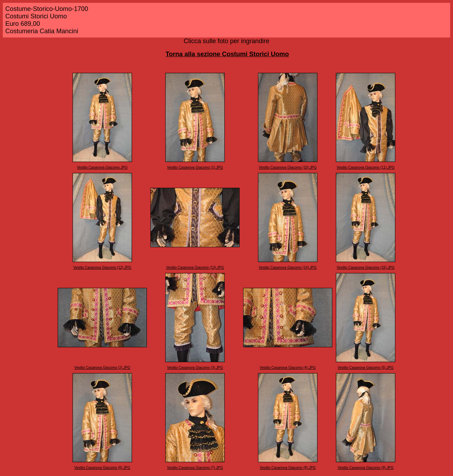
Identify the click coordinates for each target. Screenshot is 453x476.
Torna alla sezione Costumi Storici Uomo (227, 54)
